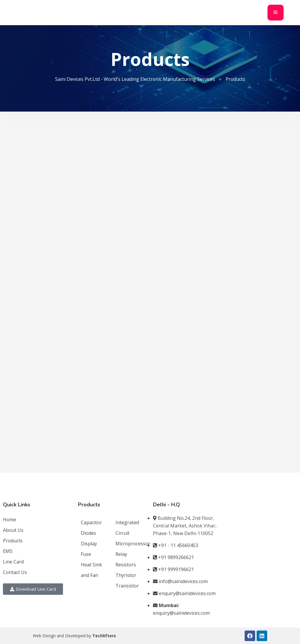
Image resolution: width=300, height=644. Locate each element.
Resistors (126, 565)
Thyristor (126, 575)
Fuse (86, 554)
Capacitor (91, 522)
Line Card (13, 562)
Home (10, 520)
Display (89, 544)
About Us (13, 530)
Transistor (127, 586)
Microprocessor (133, 544)
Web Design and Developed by (74, 636)
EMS (8, 551)
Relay (121, 554)
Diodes (88, 533)
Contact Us (15, 572)
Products (13, 541)
